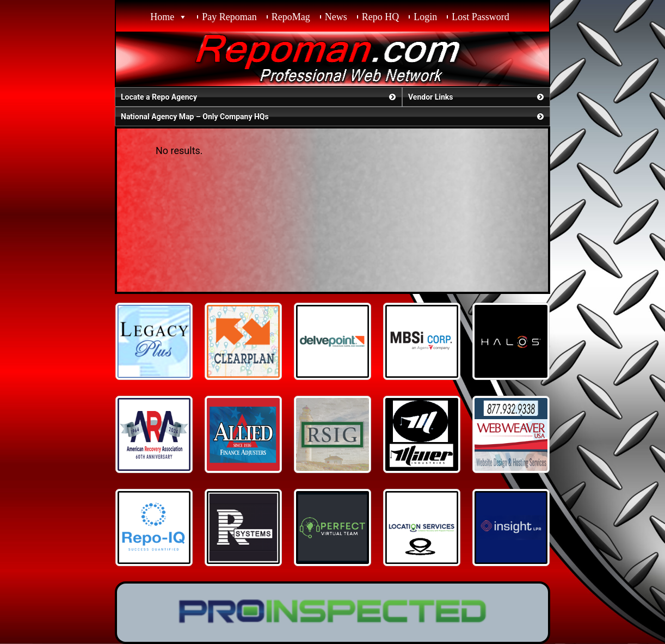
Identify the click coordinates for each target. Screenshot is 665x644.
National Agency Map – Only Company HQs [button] (333, 116)
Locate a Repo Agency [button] (259, 97)
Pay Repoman (229, 17)
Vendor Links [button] (477, 97)
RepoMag (291, 17)
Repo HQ (381, 17)
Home (162, 17)
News (336, 17)
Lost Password (481, 17)
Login (425, 17)
